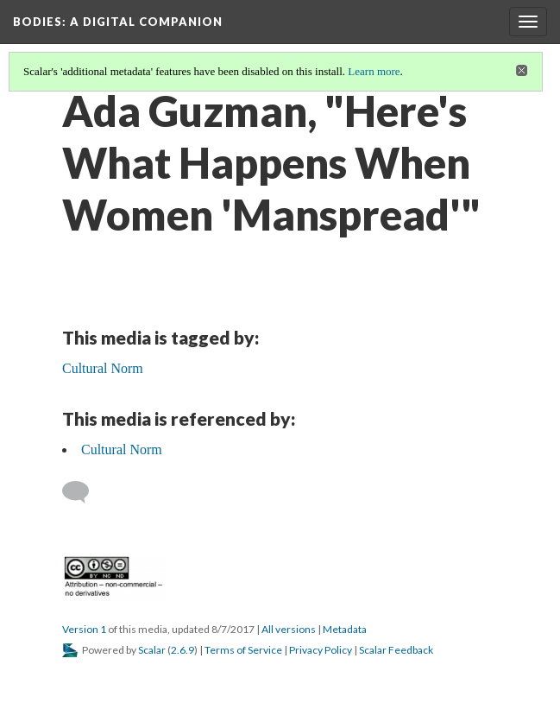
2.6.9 (182, 650)
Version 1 (84, 629)
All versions (289, 629)
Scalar (152, 650)
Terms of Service (243, 650)
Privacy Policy (321, 650)
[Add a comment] (83, 492)
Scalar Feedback (396, 650)
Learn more (374, 71)
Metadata (345, 629)
